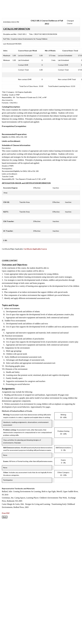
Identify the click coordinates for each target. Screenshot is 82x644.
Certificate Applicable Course (35, 249)
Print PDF (6, 513)
